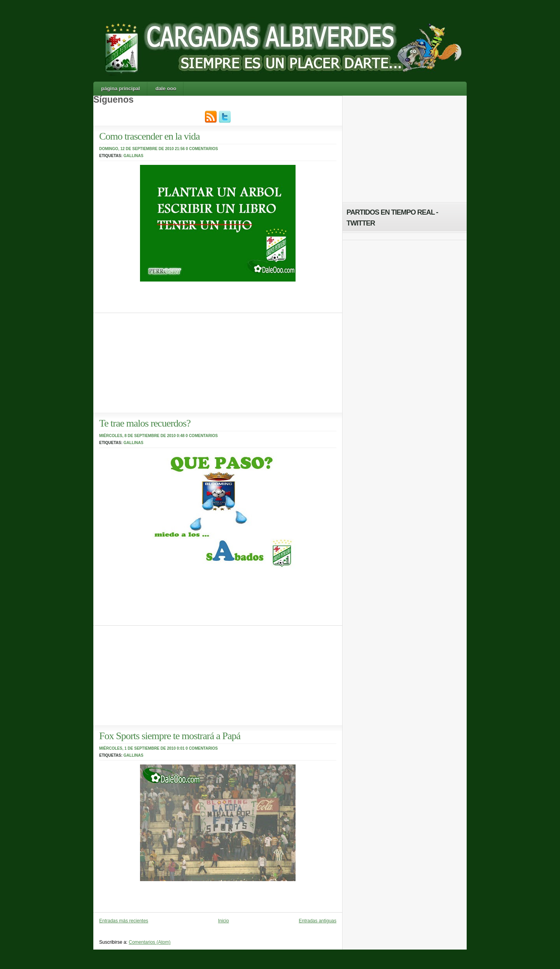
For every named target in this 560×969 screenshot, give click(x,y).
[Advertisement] (152, 362)
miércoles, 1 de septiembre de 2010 (137, 748)
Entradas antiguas (318, 921)
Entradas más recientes (124, 921)
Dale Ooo (166, 88)
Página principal (121, 88)
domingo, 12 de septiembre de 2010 (136, 149)
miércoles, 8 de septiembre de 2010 (137, 436)
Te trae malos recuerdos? (145, 423)
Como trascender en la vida (149, 136)
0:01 (181, 748)
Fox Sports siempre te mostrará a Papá (170, 736)
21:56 (180, 149)
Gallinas (134, 156)
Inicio (224, 921)
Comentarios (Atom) (150, 942)
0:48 (181, 436)
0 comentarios (202, 149)
